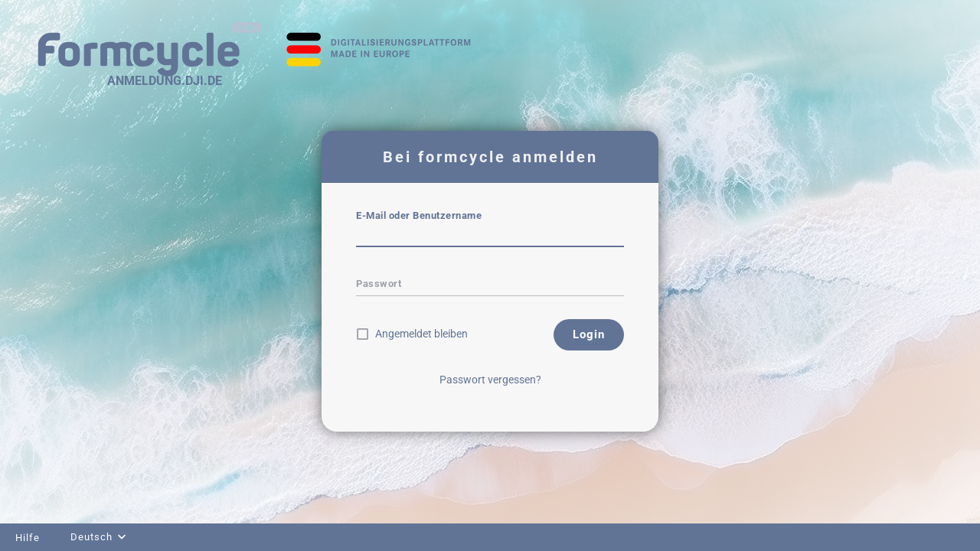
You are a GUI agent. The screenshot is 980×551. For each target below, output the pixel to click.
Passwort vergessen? (490, 380)
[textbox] (490, 236)
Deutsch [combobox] (91, 537)
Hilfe (28, 538)
